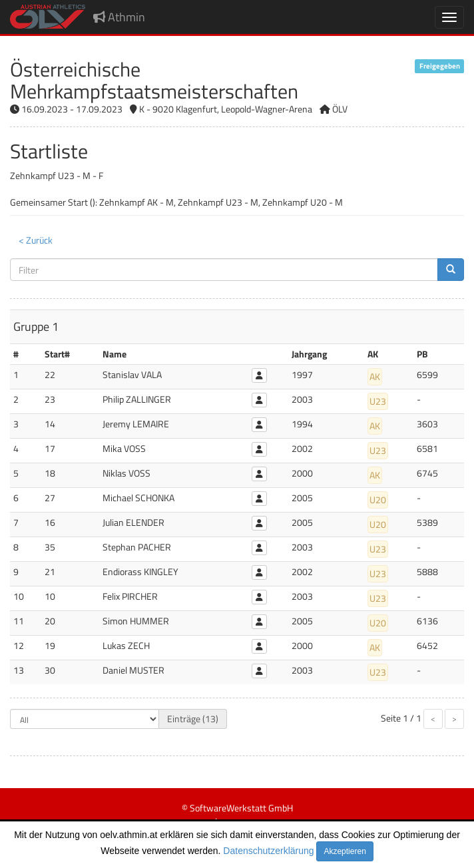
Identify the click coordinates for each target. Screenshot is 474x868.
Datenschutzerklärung (268, 851)
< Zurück (36, 240)
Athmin (119, 17)
